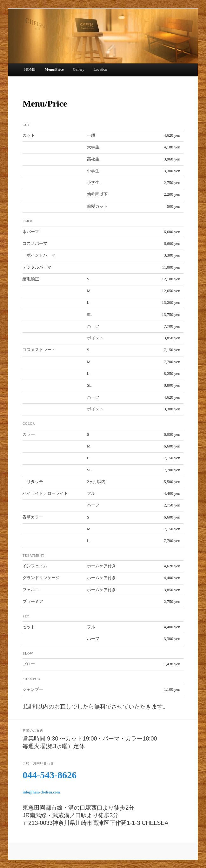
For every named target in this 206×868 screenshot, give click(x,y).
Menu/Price (54, 69)
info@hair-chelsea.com (41, 792)
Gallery (79, 69)
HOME (30, 69)
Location (100, 69)
